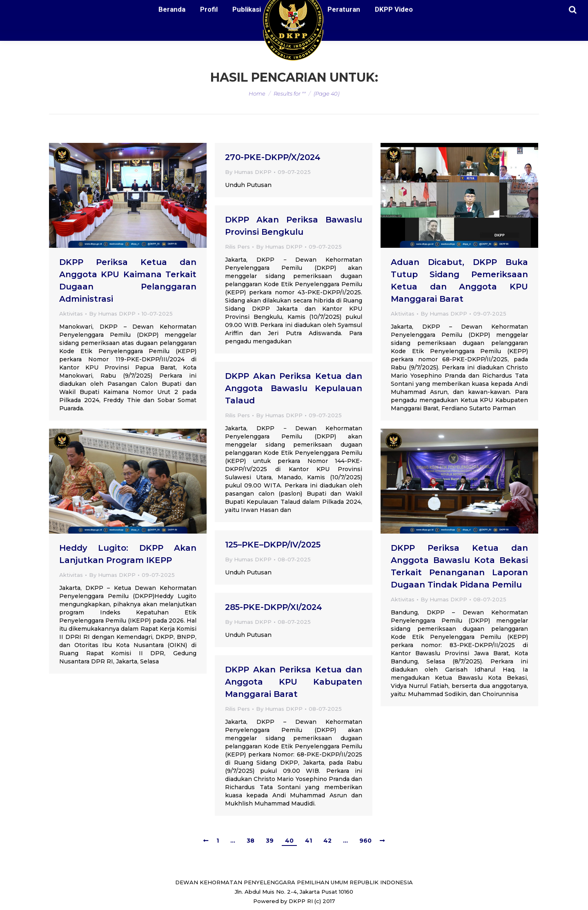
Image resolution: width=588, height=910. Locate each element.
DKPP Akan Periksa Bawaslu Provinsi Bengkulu (294, 226)
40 (289, 841)
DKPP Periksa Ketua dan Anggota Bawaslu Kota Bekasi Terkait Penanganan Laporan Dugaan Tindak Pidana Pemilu (459, 566)
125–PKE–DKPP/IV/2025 (273, 545)
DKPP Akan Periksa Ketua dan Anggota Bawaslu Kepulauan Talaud (294, 388)
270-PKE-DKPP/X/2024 (273, 157)
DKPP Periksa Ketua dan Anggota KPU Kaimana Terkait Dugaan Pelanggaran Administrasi (128, 280)
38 (251, 841)
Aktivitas (71, 314)
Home (257, 93)
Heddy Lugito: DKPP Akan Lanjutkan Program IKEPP (128, 554)
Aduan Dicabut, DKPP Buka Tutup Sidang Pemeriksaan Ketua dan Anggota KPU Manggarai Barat (459, 280)
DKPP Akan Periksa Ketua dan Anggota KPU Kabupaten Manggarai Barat (294, 682)
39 (270, 841)
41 (308, 841)
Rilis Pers (237, 247)
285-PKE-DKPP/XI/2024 (274, 607)
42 (327, 841)
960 (365, 841)
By (112, 314)
